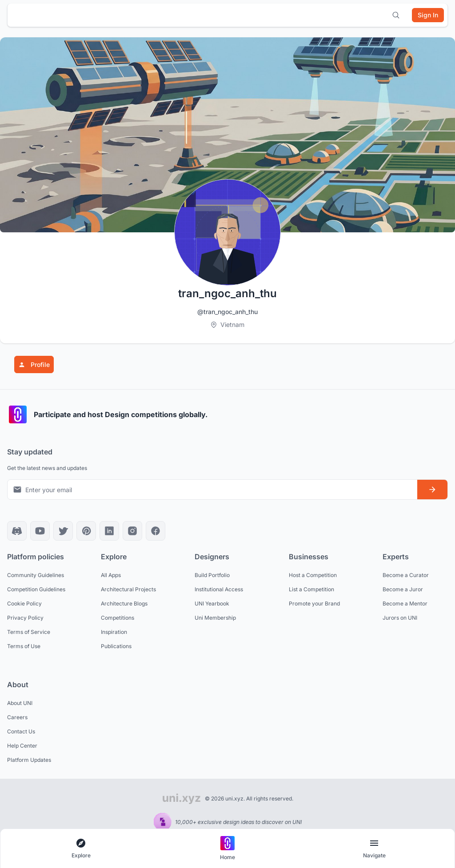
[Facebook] (156, 531)
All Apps (111, 575)
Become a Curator (406, 575)
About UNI (20, 703)
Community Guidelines (36, 575)
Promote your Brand (314, 603)
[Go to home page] (227, 849)
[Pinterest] (86, 531)
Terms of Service (29, 632)
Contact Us (21, 731)
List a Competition (311, 589)
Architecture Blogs (124, 603)
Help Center (22, 746)
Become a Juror (403, 589)
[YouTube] (40, 531)
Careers (17, 717)
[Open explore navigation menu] (81, 849)
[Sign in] (428, 15)
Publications (116, 646)
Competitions (118, 618)
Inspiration (114, 632)
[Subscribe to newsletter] (432, 490)
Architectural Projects (128, 589)
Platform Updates (29, 760)
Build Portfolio (212, 575)
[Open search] (396, 15)
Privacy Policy (25, 618)
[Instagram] (132, 531)
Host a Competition (313, 575)
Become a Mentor (405, 603)
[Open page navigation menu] (374, 849)
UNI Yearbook (212, 603)
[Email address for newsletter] (212, 490)
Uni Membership (215, 618)
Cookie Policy (24, 603)
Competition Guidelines (36, 589)
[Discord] (17, 531)
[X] (63, 531)
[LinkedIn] (109, 531)
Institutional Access (219, 589)
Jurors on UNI (400, 618)
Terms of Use (24, 646)
